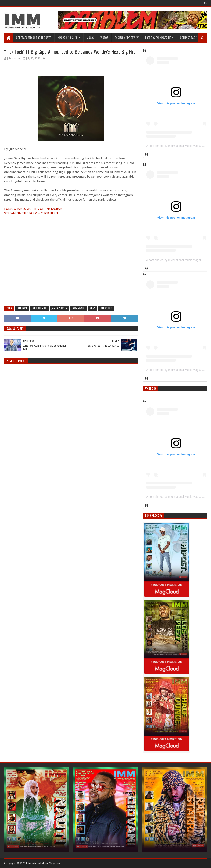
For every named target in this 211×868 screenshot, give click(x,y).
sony (93, 308)
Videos (104, 37)
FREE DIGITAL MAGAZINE (158, 37)
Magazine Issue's (68, 37)
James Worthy (59, 308)
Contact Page (188, 37)
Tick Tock (106, 308)
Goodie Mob (39, 308)
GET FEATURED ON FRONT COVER (34, 37)
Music (90, 37)
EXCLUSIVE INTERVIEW (127, 37)
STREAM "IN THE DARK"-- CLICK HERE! (31, 213)
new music (78, 308)
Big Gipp (22, 308)
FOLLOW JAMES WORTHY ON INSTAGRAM (33, 209)
